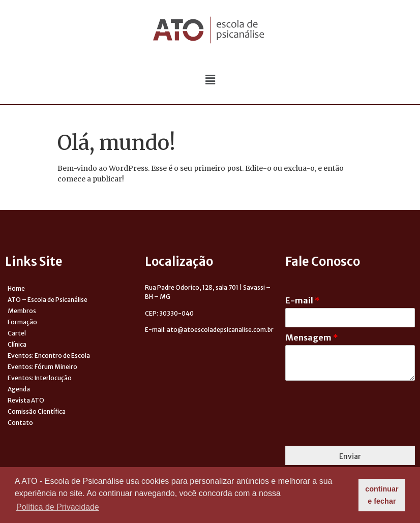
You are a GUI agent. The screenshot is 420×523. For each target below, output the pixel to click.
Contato (20, 423)
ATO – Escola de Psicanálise (48, 300)
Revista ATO (26, 400)
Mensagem (312, 337)
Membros (22, 311)
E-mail (303, 300)
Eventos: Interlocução (40, 378)
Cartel (17, 333)
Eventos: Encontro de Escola (49, 356)
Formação (22, 322)
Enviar (350, 456)
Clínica (17, 344)
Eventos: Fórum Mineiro (42, 367)
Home (16, 288)
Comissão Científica (37, 411)
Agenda (19, 389)
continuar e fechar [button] (382, 495)
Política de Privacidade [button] (58, 507)
